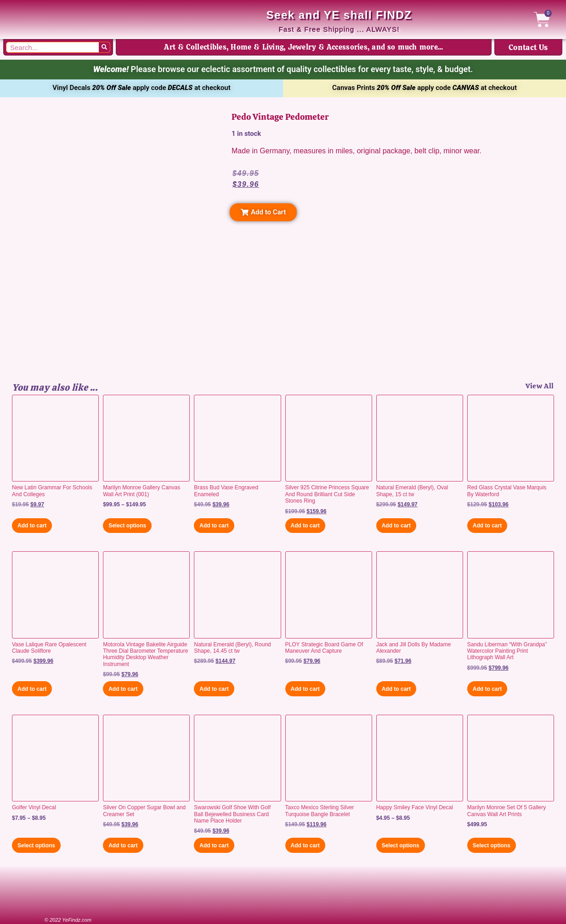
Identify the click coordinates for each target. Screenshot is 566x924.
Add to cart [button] (32, 526)
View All (540, 386)
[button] (263, 212)
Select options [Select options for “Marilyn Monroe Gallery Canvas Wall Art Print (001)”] (127, 526)
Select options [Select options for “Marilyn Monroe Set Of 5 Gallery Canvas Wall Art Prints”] (492, 846)
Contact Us (528, 47)
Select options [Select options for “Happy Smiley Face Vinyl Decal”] (401, 846)
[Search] (104, 47)
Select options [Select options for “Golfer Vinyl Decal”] (36, 846)
